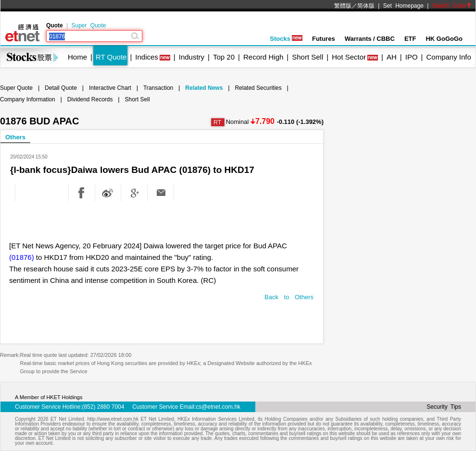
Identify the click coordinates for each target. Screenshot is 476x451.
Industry (192, 57)
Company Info (448, 57)
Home (77, 57)
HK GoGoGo (444, 39)
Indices (147, 57)
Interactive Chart (110, 88)
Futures (324, 39)
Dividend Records (90, 99)
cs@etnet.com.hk (218, 407)
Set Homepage (403, 6)
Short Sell (307, 57)
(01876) (22, 257)
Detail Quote (61, 88)
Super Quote (88, 25)
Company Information (28, 99)
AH (392, 57)
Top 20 (224, 57)
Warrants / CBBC (370, 39)
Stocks (286, 39)
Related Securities (258, 88)
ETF (410, 39)
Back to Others (289, 297)
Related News (204, 88)
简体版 (366, 6)
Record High (263, 57)
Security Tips (444, 407)
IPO (412, 57)
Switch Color (452, 6)
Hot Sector (349, 57)
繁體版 (343, 6)
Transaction (158, 88)
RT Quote (111, 57)
